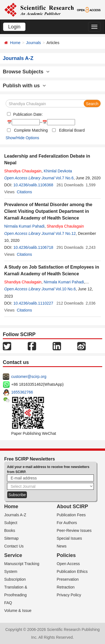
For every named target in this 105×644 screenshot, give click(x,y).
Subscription (15, 579)
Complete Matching (31, 130)
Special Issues (69, 538)
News (62, 546)
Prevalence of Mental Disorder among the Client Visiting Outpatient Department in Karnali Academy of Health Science (48, 211)
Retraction (66, 587)
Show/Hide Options (22, 138)
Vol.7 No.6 (65, 178)
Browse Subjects (26, 72)
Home (15, 43)
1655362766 (22, 392)
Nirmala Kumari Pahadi (24, 226)
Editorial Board (72, 130)
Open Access (68, 564)
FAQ (8, 603)
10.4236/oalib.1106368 (33, 185)
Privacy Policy (69, 595)
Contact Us (14, 546)
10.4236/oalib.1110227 (33, 303)
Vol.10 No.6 (66, 289)
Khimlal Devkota (58, 171)
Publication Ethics (72, 571)
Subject (11, 523)
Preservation (68, 579)
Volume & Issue (18, 611)
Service (13, 555)
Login (14, 27)
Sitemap (11, 538)
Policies (66, 555)
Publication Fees (71, 515)
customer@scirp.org (29, 377)
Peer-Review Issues (74, 530)
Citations (24, 192)
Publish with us (24, 86)
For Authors (67, 523)
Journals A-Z (15, 515)
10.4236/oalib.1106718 (33, 247)
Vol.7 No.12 (66, 233)
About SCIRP (73, 506)
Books (10, 530)
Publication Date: (27, 114)
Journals (33, 43)
